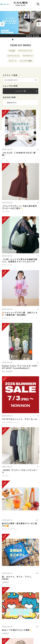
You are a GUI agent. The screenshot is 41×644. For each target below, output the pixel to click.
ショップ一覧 (26, 91)
